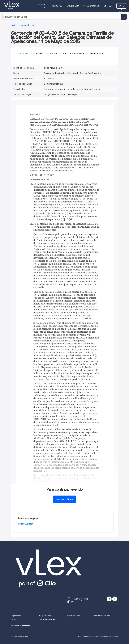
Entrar (108, 6)
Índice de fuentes (47, 619)
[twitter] (109, 599)
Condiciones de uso (19, 637)
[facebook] (115, 599)
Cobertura (73, 6)
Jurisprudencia (45, 616)
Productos (56, 6)
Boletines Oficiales (102, 616)
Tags (13, 619)
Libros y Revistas (73, 616)
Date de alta (121, 7)
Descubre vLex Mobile (20, 626)
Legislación (16, 616)
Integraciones (92, 6)
